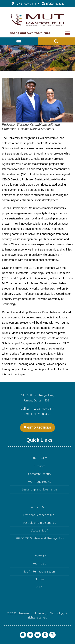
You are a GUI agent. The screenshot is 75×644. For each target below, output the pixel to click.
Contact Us (40, 556)
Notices (40, 579)
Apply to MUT (39, 507)
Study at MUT (40, 530)
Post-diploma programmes (39, 523)
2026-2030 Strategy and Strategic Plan (40, 538)
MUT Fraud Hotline (39, 482)
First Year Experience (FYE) (40, 515)
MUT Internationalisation (39, 571)
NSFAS (39, 587)
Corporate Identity (40, 474)
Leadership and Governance (39, 489)
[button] (68, 33)
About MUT (40, 458)
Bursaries (39, 466)
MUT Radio (39, 564)
